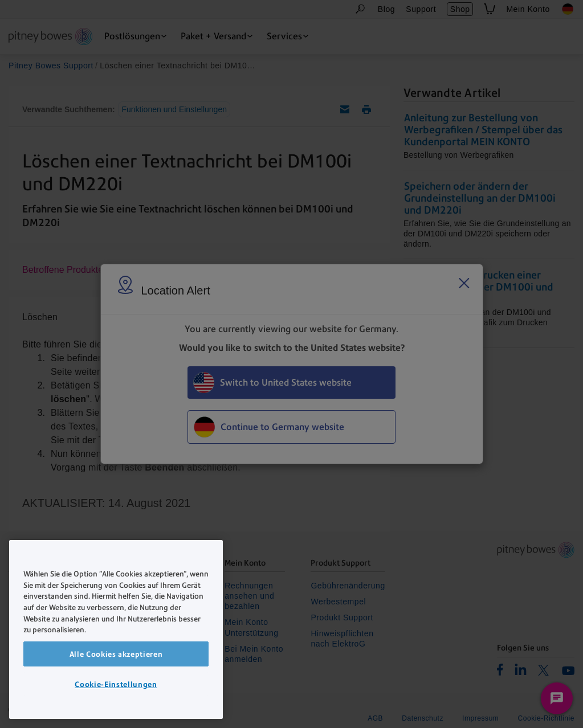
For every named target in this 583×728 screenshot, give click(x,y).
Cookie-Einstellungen (116, 684)
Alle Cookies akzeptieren (116, 654)
